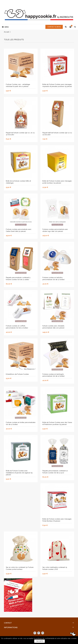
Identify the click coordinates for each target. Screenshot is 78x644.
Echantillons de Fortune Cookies (17, 374)
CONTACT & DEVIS (54, 27)
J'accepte (40, 641)
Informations (11, 627)
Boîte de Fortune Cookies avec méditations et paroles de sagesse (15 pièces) (19, 473)
